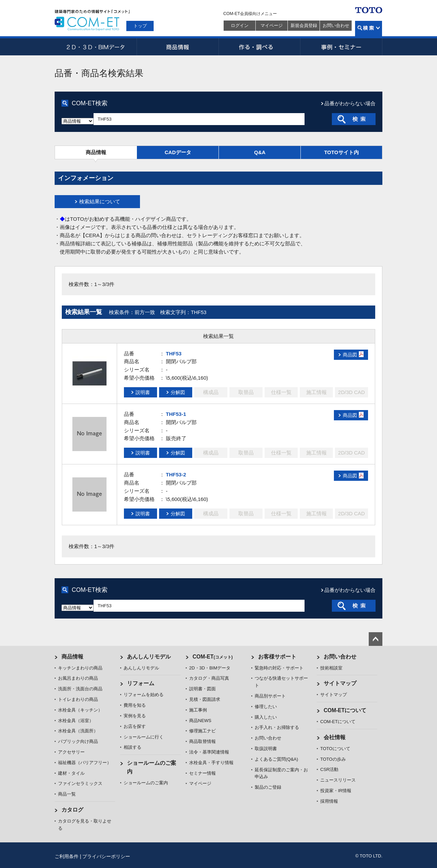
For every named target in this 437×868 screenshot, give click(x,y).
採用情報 (329, 801)
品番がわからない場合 (350, 103)
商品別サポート (270, 696)
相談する (132, 747)
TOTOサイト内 (341, 152)
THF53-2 (176, 474)
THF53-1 (176, 414)
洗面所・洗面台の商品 (80, 689)
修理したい (266, 707)
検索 (369, 29)
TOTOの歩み (333, 759)
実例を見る (135, 716)
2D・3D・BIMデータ (96, 47)
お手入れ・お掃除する (277, 727)
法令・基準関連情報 (209, 752)
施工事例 (198, 710)
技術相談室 (331, 668)
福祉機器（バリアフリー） (85, 763)
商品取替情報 (202, 741)
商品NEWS (200, 721)
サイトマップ (340, 683)
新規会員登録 (304, 25)
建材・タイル (71, 773)
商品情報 (178, 47)
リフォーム (141, 683)
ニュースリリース (338, 780)
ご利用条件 (67, 856)
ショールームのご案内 (146, 783)
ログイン (240, 25)
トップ (140, 26)
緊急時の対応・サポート (279, 668)
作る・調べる (259, 47)
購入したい (266, 717)
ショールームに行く (144, 737)
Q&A (260, 152)
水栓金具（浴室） (76, 721)
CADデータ (178, 152)
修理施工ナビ (202, 731)
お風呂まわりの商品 (78, 678)
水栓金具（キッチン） (80, 710)
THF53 (174, 354)
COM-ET (213, 657)
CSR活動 (329, 769)
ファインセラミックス (80, 783)
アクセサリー (71, 752)
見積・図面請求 (205, 699)
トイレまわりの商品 (78, 699)
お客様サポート (277, 657)
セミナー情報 (202, 773)
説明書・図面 (202, 689)
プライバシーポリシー (106, 856)
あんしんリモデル (149, 657)
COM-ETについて (345, 710)
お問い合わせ (336, 25)
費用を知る (135, 705)
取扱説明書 (266, 749)
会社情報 (335, 737)
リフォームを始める (144, 695)
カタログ (72, 810)
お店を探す (135, 726)
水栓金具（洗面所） (78, 731)
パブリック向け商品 (78, 741)
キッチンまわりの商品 (80, 668)
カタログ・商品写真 (209, 678)
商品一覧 (67, 794)
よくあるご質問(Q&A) (276, 759)
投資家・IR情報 (336, 791)
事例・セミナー (341, 47)
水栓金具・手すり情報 (211, 763)
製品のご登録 (268, 787)
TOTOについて (335, 749)
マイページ (272, 25)
